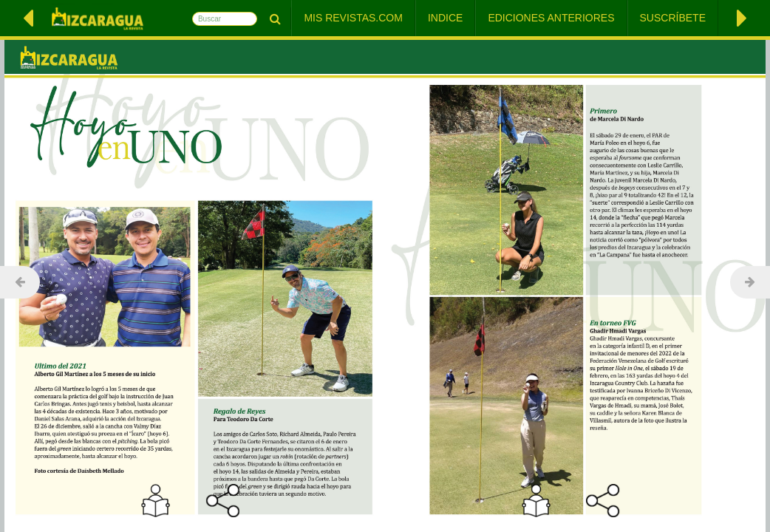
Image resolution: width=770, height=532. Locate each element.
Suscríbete (673, 18)
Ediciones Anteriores (551, 18)
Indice (445, 18)
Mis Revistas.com (353, 18)
